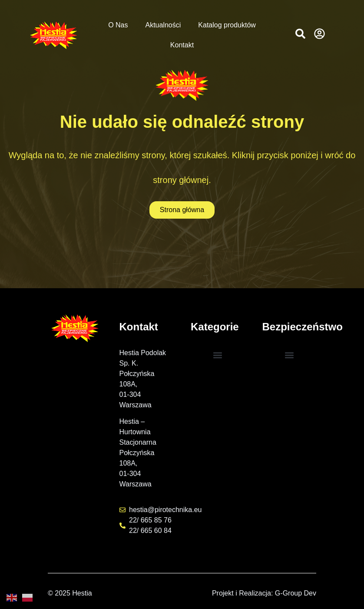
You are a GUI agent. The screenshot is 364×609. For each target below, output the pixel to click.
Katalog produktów (227, 25)
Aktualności (163, 25)
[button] (300, 34)
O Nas (118, 25)
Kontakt (182, 45)
